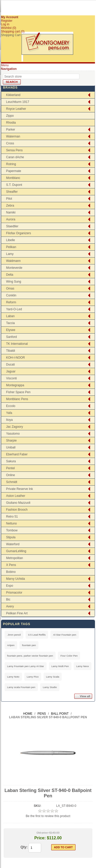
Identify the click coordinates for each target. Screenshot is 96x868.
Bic (8, 599)
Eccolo (11, 406)
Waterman (13, 136)
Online (11, 475)
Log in (5, 24)
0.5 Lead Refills (37, 635)
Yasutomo (13, 434)
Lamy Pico (33, 677)
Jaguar (11, 371)
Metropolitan (15, 558)
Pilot (9, 199)
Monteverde (14, 268)
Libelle (11, 240)
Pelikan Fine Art (17, 613)
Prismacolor (14, 593)
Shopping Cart (11, 35)
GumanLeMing (16, 551)
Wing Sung (14, 282)
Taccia (10, 323)
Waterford (13, 544)
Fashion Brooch (17, 510)
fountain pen (29, 645)
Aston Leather (16, 496)
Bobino (11, 572)
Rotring (11, 164)
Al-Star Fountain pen (65, 635)
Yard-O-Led (14, 309)
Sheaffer (12, 192)
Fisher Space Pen (18, 392)
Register (7, 21)
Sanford (12, 337)
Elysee (11, 330)
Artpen (11, 645)
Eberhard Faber (17, 454)
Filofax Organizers (19, 233)
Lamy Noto (13, 677)
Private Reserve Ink (20, 489)
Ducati (10, 365)
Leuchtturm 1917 (18, 102)
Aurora (11, 219)
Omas (10, 288)
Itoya (9, 420)
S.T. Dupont (14, 185)
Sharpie (11, 441)
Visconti (12, 378)
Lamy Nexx (83, 666)
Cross (10, 143)
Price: (40, 838)
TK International (17, 344)
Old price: (43, 833)
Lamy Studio (50, 687)
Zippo (10, 116)
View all (85, 696)
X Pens (11, 565)
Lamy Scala (53, 677)
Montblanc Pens (17, 399)
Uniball (11, 447)
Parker (11, 130)
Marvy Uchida (15, 579)
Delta (10, 275)
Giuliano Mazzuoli (18, 503)
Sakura (11, 461)
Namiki (11, 212)
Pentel (10, 468)
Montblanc (13, 178)
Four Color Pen (69, 656)
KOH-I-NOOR (15, 358)
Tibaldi (11, 351)
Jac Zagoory (15, 427)
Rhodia (11, 123)
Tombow (12, 530)
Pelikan (11, 247)
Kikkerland (13, 95)
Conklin (11, 295)
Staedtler (12, 226)
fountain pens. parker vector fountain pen (30, 656)
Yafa (9, 413)
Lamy (10, 254)
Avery (10, 606)
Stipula (11, 537)
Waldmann (13, 261)
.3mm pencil (14, 635)
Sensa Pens (14, 150)
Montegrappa (15, 385)
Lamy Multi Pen (60, 666)
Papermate (14, 171)
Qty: (24, 847)
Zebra (10, 206)
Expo (10, 586)
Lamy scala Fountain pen (21, 687)
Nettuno (12, 523)
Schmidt (12, 482)
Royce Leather (16, 109)
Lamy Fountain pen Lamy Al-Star (26, 666)
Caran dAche (15, 157)
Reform (11, 302)
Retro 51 (12, 517)
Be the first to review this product (48, 816)
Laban (10, 316)
